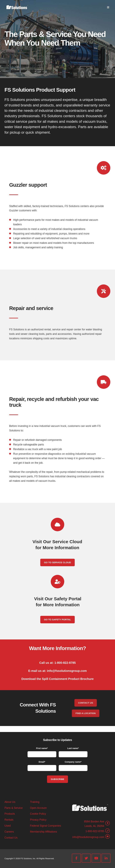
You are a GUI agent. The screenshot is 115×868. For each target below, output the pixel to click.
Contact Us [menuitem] (11, 838)
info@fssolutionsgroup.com (88, 837)
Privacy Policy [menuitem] (38, 820)
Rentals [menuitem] (9, 820)
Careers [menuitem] (9, 832)
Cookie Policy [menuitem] (38, 814)
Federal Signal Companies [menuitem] (45, 826)
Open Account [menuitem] (38, 808)
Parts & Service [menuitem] (14, 808)
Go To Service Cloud (57, 562)
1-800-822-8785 (95, 831)
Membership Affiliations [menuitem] (43, 832)
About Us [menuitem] (10, 802)
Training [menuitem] (35, 802)
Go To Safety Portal (57, 619)
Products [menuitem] (10, 814)
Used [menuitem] (8, 826)
